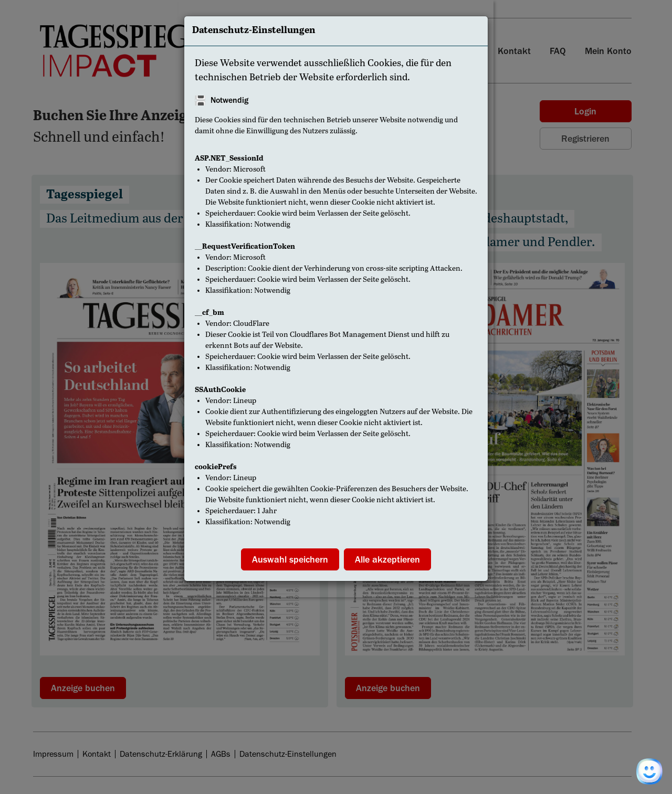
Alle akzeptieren (387, 559)
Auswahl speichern (290, 559)
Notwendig (229, 100)
